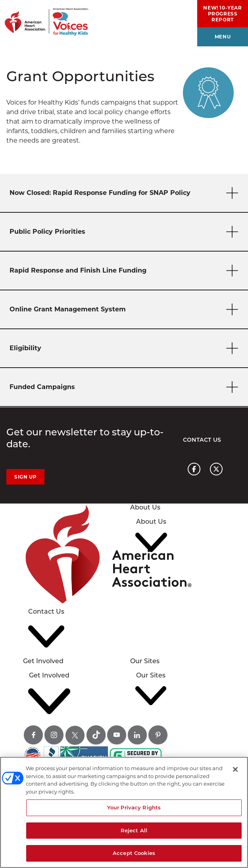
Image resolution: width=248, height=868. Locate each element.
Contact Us (202, 440)
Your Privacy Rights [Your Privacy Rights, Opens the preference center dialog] (134, 807)
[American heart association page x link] (216, 469)
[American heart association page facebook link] (194, 469)
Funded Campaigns (125, 387)
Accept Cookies (134, 853)
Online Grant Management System (125, 310)
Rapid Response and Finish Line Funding (125, 271)
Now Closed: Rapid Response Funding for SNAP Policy (125, 193)
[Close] (235, 769)
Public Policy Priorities (125, 232)
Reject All (134, 830)
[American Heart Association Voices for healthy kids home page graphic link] (44, 18)
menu (223, 37)
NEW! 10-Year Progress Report (222, 14)
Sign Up (25, 477)
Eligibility (125, 348)
